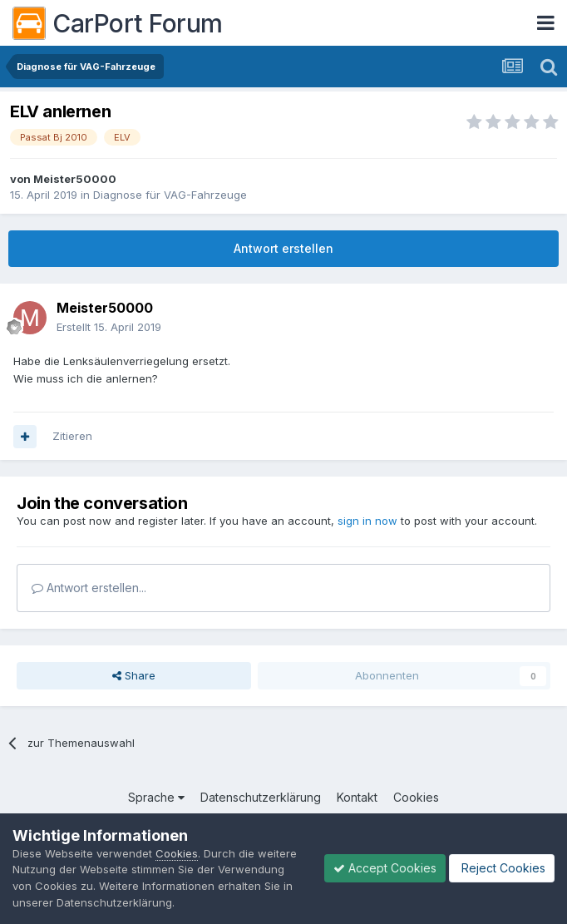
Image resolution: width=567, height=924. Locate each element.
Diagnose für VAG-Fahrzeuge (170, 195)
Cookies (416, 797)
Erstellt (109, 327)
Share (134, 675)
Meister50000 (75, 179)
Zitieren (72, 436)
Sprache (156, 797)
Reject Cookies (502, 868)
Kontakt (357, 797)
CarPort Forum (118, 23)
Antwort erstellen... (89, 588)
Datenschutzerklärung (261, 797)
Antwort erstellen (283, 248)
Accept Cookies (385, 868)
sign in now (367, 521)
